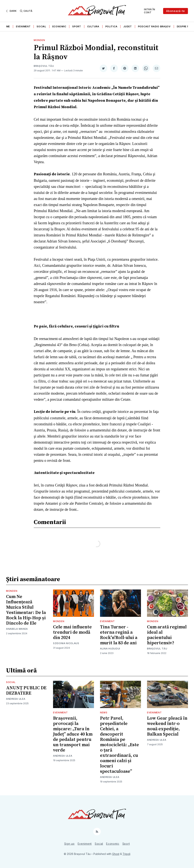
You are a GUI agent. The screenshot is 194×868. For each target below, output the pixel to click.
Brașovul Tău (44, 66)
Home (6, 26)
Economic (59, 26)
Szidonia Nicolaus (66, 643)
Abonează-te (176, 11)
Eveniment (23, 26)
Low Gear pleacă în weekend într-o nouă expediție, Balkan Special (167, 726)
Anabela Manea (17, 629)
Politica (111, 26)
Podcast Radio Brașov (154, 26)
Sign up (69, 844)
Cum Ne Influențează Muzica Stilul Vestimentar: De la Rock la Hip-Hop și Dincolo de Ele (26, 610)
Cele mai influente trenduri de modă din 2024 (72, 632)
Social (41, 26)
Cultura (93, 26)
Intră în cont (150, 11)
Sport (77, 26)
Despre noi (184, 26)
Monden (39, 40)
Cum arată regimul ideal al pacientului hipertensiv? (167, 635)
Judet (128, 26)
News (104, 713)
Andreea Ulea (16, 699)
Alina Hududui (110, 649)
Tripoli (126, 854)
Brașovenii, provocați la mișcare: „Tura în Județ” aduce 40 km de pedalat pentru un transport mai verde (73, 734)
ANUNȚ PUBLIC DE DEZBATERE (26, 691)
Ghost (116, 854)
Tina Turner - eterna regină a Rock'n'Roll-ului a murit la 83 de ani (119, 635)
